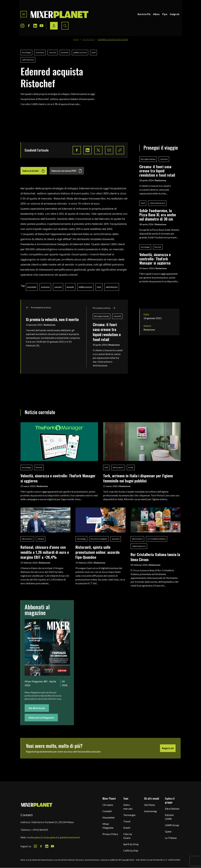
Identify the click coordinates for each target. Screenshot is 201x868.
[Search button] (65, 26)
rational (41, 539)
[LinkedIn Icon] (35, 26)
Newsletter (109, 817)
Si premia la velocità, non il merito (52, 319)
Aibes (156, 14)
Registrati (168, 748)
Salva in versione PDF (67, 171)
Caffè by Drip (131, 850)
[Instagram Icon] (22, 26)
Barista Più (144, 14)
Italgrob (175, 14)
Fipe (165, 14)
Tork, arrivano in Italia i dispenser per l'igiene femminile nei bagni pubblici (138, 478)
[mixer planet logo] (37, 805)
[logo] (60, 14)
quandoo (116, 539)
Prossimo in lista (104, 308)
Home (76, 40)
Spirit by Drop (131, 844)
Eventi (127, 828)
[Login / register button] (54, 26)
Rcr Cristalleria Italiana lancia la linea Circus (155, 557)
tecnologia (26, 52)
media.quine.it (35, 837)
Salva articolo (34, 171)
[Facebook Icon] (29, 26)
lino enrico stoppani (99, 539)
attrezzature (118, 467)
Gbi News (150, 805)
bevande (65, 52)
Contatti (107, 811)
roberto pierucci (139, 546)
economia (40, 52)
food (94, 52)
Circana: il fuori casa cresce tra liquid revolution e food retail (107, 332)
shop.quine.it (51, 837)
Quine (168, 831)
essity (131, 467)
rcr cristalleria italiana (157, 539)
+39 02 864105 (40, 830)
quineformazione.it (70, 837)
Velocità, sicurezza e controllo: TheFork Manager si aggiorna (155, 259)
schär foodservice (157, 203)
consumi (53, 52)
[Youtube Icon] (41, 26)
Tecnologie (88, 40)
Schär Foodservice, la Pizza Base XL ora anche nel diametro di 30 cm (158, 215)
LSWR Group (172, 825)
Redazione (50, 325)
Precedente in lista (38, 308)
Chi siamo (108, 805)
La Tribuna (171, 838)
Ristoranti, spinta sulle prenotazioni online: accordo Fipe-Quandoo (98, 552)
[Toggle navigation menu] (24, 14)
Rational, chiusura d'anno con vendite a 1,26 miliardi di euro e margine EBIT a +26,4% (45, 552)
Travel (127, 821)
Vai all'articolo (37, 708)
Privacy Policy (110, 834)
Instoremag (150, 811)
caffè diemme (28, 60)
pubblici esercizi (80, 52)
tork (106, 467)
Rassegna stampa (102, 316)
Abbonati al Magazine (41, 717)
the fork (158, 247)
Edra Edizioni (172, 809)
